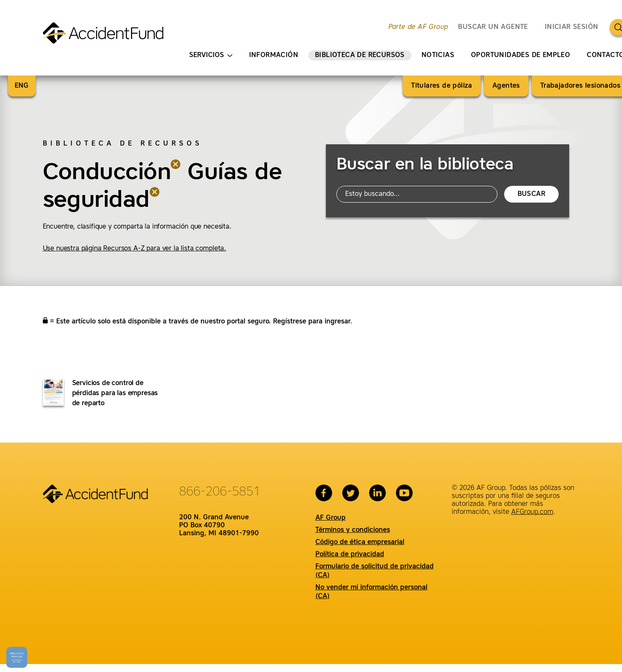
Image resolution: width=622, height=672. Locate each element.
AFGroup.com (532, 512)
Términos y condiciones (353, 530)
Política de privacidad (350, 555)
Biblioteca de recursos (360, 55)
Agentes (506, 86)
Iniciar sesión (572, 27)
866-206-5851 (220, 492)
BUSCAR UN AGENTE (493, 27)
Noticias (438, 55)
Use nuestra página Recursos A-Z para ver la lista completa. (135, 249)
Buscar (531, 194)
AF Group (331, 518)
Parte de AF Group (418, 27)
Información (274, 55)
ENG (22, 86)
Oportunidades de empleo (521, 55)
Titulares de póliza (442, 86)
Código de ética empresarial (360, 542)
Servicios (211, 56)
